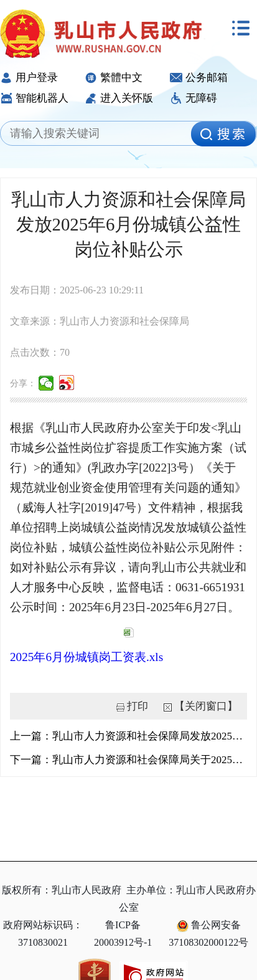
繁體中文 (114, 78)
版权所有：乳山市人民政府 (62, 890)
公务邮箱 (199, 78)
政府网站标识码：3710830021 (43, 934)
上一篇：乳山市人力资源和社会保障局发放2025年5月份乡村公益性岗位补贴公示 (128, 736)
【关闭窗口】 (206, 706)
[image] (223, 134)
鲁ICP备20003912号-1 (123, 934)
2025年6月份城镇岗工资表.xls (86, 657)
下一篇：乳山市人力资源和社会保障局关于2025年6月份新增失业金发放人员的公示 (128, 760)
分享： (23, 383)
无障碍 (194, 98)
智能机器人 (34, 98)
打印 (138, 706)
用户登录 (29, 78)
